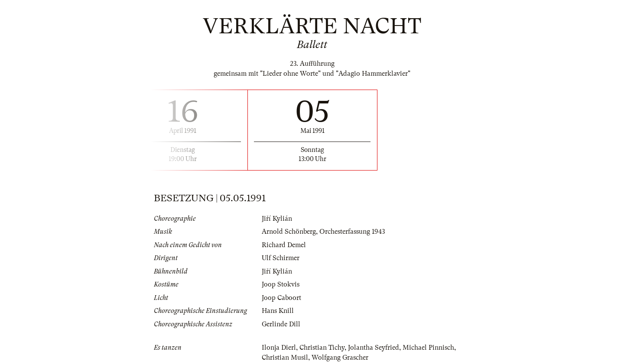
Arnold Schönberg (289, 232)
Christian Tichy (322, 348)
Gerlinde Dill (281, 324)
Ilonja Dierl (279, 348)
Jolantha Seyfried (374, 348)
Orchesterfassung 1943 (352, 232)
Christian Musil (285, 358)
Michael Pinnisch (428, 348)
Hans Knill (278, 311)
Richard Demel (284, 245)
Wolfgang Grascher (340, 358)
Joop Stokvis (281, 284)
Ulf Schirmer (281, 258)
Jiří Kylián (277, 219)
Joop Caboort (281, 298)
